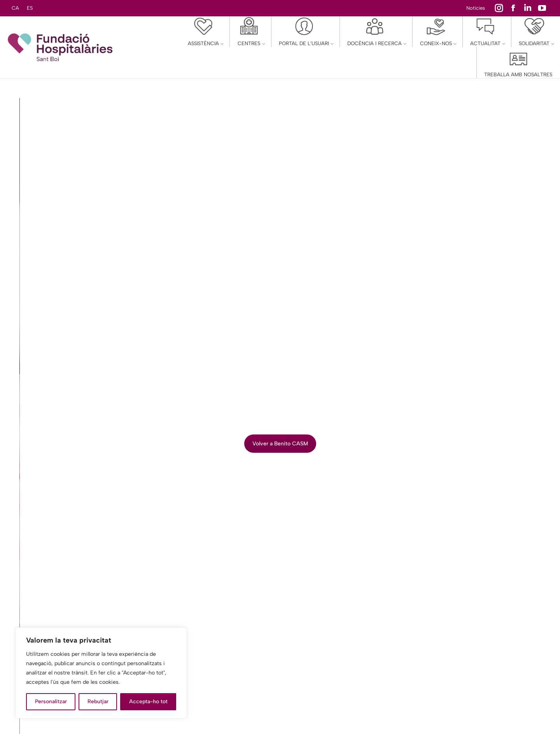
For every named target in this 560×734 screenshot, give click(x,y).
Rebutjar (98, 702)
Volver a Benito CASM (280, 444)
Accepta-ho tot (148, 702)
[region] (101, 673)
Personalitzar (51, 702)
